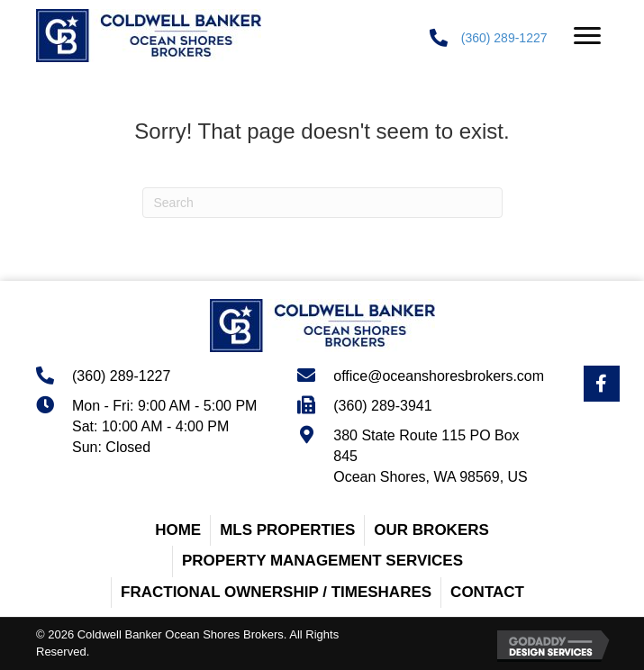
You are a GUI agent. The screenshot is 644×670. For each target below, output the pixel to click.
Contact (487, 592)
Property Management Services (322, 561)
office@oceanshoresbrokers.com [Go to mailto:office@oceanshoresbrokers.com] (439, 376)
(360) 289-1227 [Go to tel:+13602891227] (121, 376)
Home (178, 530)
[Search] (322, 203)
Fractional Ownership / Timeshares (276, 592)
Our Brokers (431, 530)
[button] (587, 36)
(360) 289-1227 (504, 38)
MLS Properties (287, 530)
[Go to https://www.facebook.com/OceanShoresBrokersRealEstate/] (602, 384)
